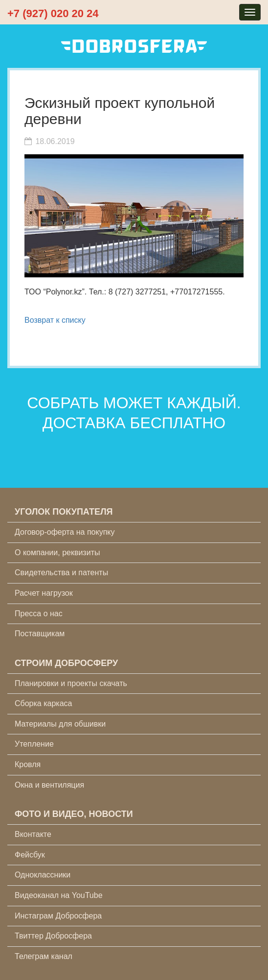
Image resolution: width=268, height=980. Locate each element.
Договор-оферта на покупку (65, 532)
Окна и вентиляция (49, 785)
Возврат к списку (55, 320)
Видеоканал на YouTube (59, 895)
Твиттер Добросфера (53, 936)
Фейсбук (30, 855)
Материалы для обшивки (60, 724)
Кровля (28, 764)
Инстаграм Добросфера (58, 916)
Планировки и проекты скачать (71, 683)
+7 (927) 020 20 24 (53, 13)
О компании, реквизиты (57, 553)
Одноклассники (43, 875)
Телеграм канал (44, 956)
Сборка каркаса (44, 703)
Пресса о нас (39, 614)
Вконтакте (33, 834)
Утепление (34, 744)
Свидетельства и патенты (61, 573)
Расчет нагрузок (44, 593)
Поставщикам (40, 634)
